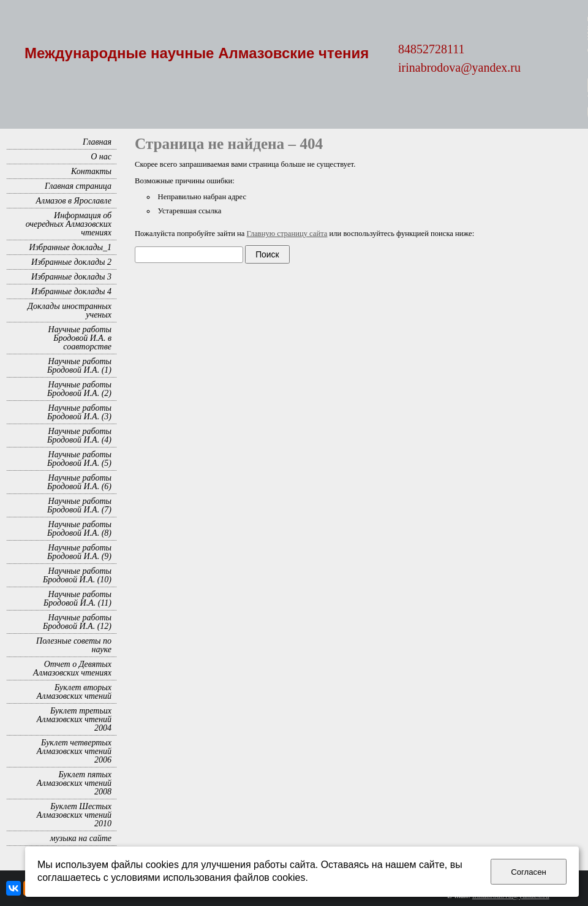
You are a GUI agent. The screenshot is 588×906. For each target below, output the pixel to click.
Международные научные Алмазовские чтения (197, 53)
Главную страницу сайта (287, 234)
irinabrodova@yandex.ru (459, 67)
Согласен (529, 872)
